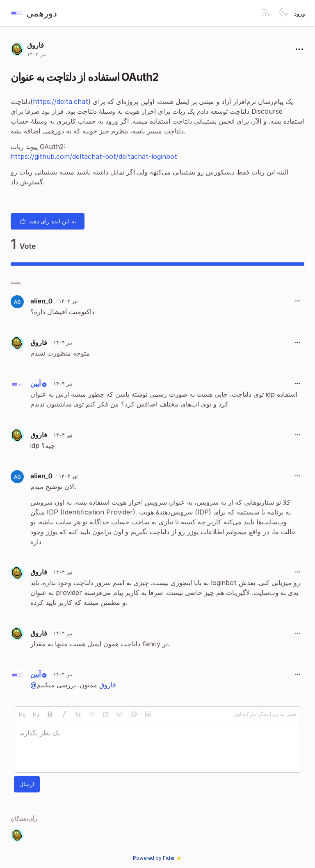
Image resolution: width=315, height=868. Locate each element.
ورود (300, 13)
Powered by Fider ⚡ (157, 858)
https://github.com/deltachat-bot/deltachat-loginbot (94, 156)
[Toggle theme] (283, 13)
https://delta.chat (60, 101)
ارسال (27, 784)
